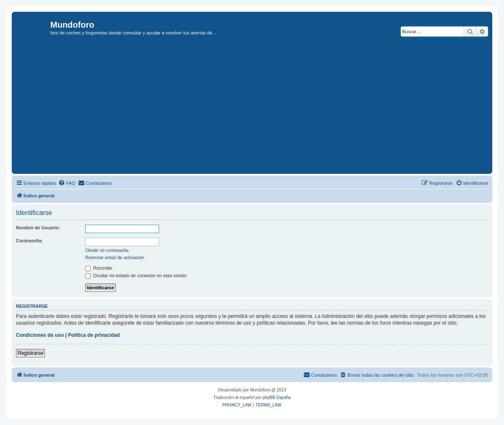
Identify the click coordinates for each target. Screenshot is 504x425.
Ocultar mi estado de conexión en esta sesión (136, 275)
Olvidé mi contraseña (107, 250)
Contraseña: (29, 241)
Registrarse (30, 353)
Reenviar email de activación (115, 257)
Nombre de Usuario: (38, 228)
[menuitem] (67, 183)
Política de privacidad (94, 335)
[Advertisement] (259, 109)
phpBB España (277, 397)
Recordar (99, 268)
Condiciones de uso (40, 335)
